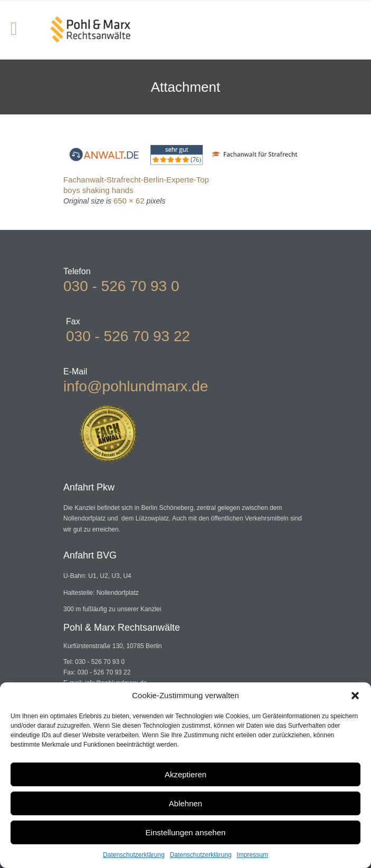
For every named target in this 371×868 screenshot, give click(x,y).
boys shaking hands (98, 190)
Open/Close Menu (20, 30)
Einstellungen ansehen (186, 832)
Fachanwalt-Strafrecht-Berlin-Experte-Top (136, 180)
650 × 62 (129, 201)
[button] (355, 696)
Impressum (253, 855)
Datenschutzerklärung (134, 855)
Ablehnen (185, 803)
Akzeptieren (185, 774)
